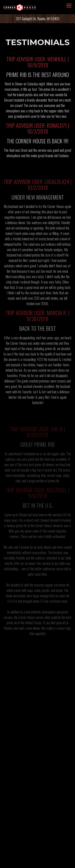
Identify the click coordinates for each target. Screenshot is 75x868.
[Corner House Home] (20, 7)
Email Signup (38, 863)
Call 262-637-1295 (38, 854)
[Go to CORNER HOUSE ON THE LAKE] (37, 19)
